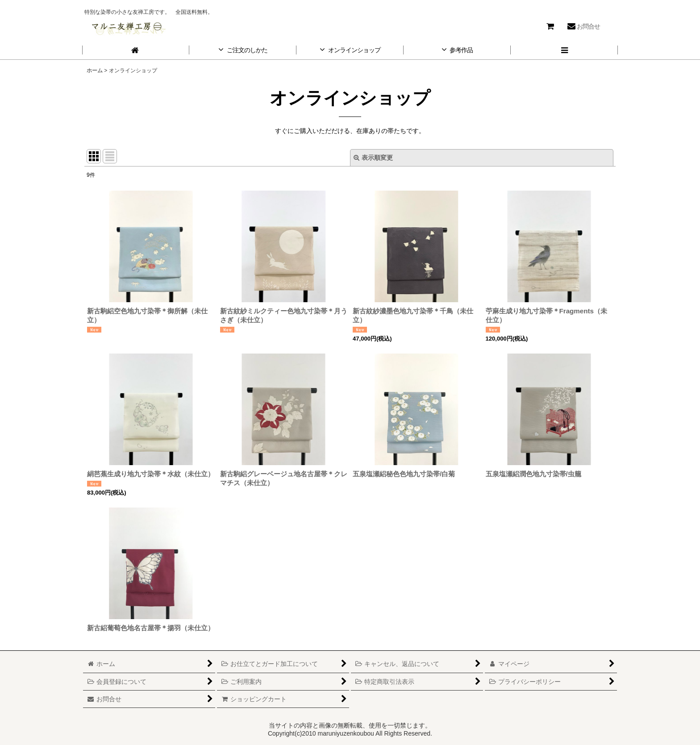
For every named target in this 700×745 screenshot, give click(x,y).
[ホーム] (136, 50)
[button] (564, 50)
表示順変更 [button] (373, 158)
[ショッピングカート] (550, 26)
